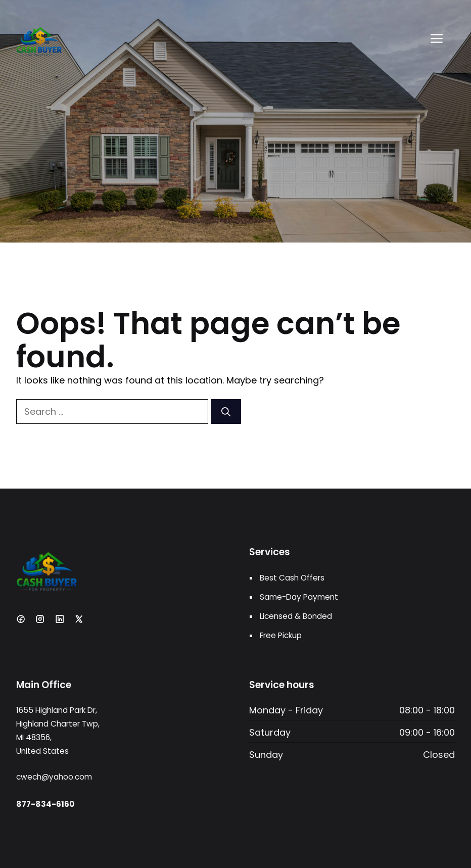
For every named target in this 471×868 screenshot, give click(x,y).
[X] (79, 619)
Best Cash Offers (292, 578)
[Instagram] (40, 619)
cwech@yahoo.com (54, 777)
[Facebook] (21, 619)
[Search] (226, 412)
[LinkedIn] (60, 619)
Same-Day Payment (299, 597)
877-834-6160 (45, 804)
